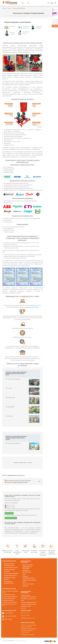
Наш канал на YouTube (10, 616)
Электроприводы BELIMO (11, 573)
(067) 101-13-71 (52, 3)
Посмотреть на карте (28, 635)
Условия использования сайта (28, 604)
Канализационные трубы (11, 567)
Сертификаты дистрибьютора (28, 599)
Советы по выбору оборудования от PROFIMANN (28, 567)
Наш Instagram (9, 619)
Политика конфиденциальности (29, 602)
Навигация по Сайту (28, 584)
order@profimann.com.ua (11, 518)
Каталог (23, 3)
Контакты (25, 586)
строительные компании (31, 307)
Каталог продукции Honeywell (10, 597)
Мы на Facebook (9, 613)
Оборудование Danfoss (10, 576)
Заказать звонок (9, 513)
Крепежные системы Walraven (10, 602)
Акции (24, 574)
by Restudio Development (20, 641)
